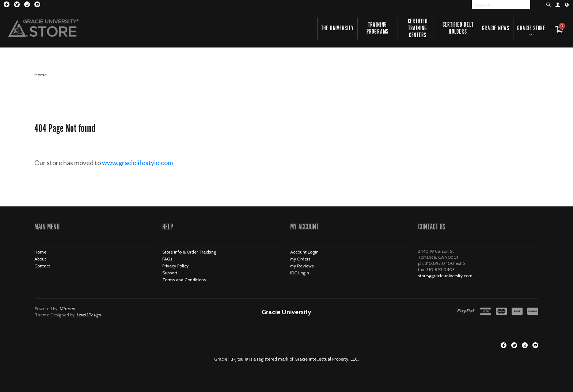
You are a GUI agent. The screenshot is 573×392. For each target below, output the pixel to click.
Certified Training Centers (418, 28)
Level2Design (89, 315)
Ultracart (68, 309)
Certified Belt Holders (458, 28)
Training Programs (377, 28)
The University (337, 28)
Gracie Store (531, 28)
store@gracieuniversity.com (445, 276)
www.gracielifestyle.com (143, 163)
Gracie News (496, 28)
